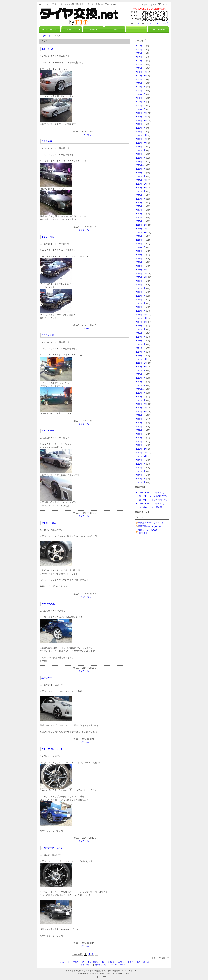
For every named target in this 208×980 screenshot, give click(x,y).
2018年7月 (141, 154)
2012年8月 (141, 419)
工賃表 (115, 29)
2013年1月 (141, 400)
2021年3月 (141, 68)
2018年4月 (141, 165)
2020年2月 (141, 105)
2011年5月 (141, 475)
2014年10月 (141, 322)
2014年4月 (141, 344)
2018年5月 (141, 162)
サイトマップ (162, 23)
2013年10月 (141, 367)
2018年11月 (141, 139)
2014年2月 (141, 352)
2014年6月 (141, 337)
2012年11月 (141, 408)
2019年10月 (141, 120)
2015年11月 (141, 273)
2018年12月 (141, 135)
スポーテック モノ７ (52, 848)
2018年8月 (141, 150)
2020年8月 (141, 83)
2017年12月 (141, 180)
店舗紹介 (93, 29)
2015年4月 (141, 300)
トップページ (45, 36)
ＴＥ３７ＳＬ (48, 237)
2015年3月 (141, 303)
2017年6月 (141, 203)
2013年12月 (141, 359)
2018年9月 (141, 147)
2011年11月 (141, 453)
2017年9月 (141, 191)
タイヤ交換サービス (50, 29)
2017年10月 (141, 188)
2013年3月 (141, 393)
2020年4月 (141, 98)
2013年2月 (141, 397)
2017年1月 (141, 221)
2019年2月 (141, 128)
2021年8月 (141, 49)
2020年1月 (141, 109)
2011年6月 (141, 471)
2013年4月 (141, 389)
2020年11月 (141, 72)
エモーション (48, 49)
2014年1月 (141, 356)
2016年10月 (141, 232)
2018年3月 (141, 169)
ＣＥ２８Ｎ (47, 141)
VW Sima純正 (48, 604)
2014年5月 (141, 341)
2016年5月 (141, 251)
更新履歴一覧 (100, 965)
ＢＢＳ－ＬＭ (48, 335)
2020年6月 (141, 91)
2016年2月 (141, 262)
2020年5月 (141, 94)
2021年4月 (141, 64)
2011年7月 (141, 468)
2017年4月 (141, 210)
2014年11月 (141, 318)
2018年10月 (141, 143)
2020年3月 (141, 102)
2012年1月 (141, 445)
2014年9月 (141, 326)
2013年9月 (141, 370)
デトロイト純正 (49, 523)
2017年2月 (141, 217)
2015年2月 (141, 307)
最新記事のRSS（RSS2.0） (151, 523)
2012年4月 (141, 434)
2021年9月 (141, 46)
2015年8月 (141, 285)
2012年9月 (141, 415)
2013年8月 (141, 374)
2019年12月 (141, 113)
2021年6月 (141, 57)
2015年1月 (141, 311)
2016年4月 (141, 255)
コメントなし (85, 134)
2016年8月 (141, 240)
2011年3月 (141, 482)
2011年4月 (141, 479)
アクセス (148, 23)
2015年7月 (141, 288)
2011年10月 (141, 456)
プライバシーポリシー (118, 965)
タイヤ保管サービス (72, 29)
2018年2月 (141, 173)
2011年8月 (141, 464)
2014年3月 (141, 348)
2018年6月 (141, 158)
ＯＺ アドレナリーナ (52, 749)
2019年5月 (141, 124)
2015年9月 (141, 281)
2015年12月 (141, 270)
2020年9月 (141, 79)
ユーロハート (48, 678)
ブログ (136, 29)
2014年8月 (141, 329)
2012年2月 (141, 441)
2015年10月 (141, 277)
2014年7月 (141, 333)
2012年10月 (141, 411)
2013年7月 (141, 378)
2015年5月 (141, 296)
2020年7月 (141, 87)
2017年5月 (141, 206)
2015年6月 (141, 292)
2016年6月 (141, 247)
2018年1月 (141, 176)
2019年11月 (141, 117)
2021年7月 (141, 53)
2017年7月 (141, 199)
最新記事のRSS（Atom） (150, 526)
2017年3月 (141, 214)
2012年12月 (141, 404)
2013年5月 (141, 385)
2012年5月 (141, 430)
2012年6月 (141, 426)
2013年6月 (141, 382)
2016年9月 (141, 236)
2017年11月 (141, 184)
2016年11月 (141, 229)
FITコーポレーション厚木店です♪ (152, 492)
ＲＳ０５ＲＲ (48, 431)
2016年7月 (141, 243)
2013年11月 (141, 363)
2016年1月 (141, 266)
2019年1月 (141, 132)
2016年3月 (141, 258)
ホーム (136, 23)
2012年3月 (141, 438)
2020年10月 (141, 76)
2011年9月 (141, 460)
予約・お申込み (158, 29)
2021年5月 (141, 61)
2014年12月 (141, 315)
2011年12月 (141, 449)
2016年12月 (141, 225)
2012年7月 (141, 423)
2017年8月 (141, 195)
